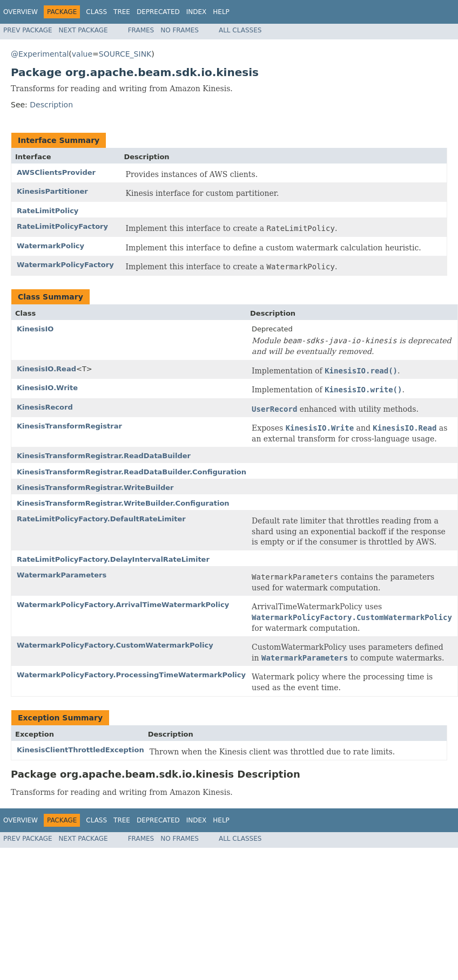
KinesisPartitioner (52, 191)
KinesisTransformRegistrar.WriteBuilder (95, 488)
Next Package (83, 30)
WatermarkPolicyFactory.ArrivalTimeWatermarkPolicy (123, 605)
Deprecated (158, 12)
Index (197, 12)
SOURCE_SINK (125, 54)
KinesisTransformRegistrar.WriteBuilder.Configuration (123, 503)
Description (51, 105)
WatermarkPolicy (50, 246)
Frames (141, 30)
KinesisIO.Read (46, 369)
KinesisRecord (45, 407)
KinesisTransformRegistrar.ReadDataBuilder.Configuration (132, 472)
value (82, 54)
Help (221, 12)
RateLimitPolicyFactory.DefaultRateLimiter (101, 519)
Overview (21, 12)
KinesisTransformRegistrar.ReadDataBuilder (104, 456)
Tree (122, 12)
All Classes (240, 30)
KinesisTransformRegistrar (69, 426)
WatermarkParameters (62, 575)
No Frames (180, 30)
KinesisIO (35, 329)
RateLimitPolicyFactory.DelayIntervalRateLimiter (113, 559)
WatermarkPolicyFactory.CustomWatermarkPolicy (115, 645)
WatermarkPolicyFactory (65, 265)
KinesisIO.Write (47, 388)
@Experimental (40, 54)
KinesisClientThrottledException (80, 750)
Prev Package (28, 30)
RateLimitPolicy (48, 211)
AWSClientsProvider (56, 172)
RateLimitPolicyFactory (62, 226)
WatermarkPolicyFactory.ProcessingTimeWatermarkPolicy (131, 675)
